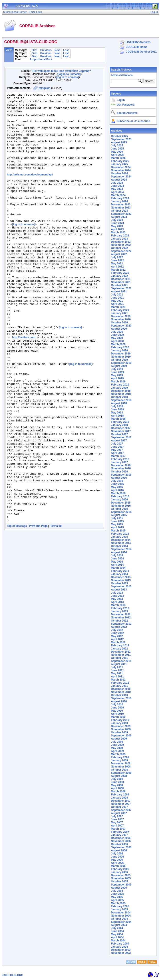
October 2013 (119, 583)
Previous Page (38, 611)
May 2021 (117, 301)
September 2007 (121, 810)
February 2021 (120, 310)
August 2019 (119, 366)
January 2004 (119, 947)
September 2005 (121, 885)
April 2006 (117, 863)
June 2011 (117, 670)
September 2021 (121, 288)
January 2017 (119, 462)
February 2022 (120, 273)
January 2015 (119, 537)
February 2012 (120, 645)
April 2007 (117, 826)
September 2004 (121, 922)
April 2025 (117, 155)
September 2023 (121, 214)
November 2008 (121, 767)
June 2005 (117, 894)
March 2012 (118, 642)
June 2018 (117, 409)
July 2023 (117, 220)
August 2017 (119, 441)
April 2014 (117, 565)
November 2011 (121, 655)
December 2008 (121, 764)
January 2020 (119, 350)
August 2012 (119, 627)
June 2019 (117, 372)
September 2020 (121, 326)
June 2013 (117, 596)
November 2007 (121, 804)
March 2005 (118, 903)
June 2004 (117, 931)
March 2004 (118, 941)
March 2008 (118, 791)
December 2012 (121, 614)
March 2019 (118, 382)
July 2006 (117, 854)
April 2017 (117, 453)
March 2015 (118, 531)
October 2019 (119, 360)
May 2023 (117, 226)
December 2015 (121, 503)
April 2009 (117, 751)
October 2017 (119, 434)
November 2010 (121, 692)
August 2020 (119, 329)
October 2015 (119, 509)
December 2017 (121, 428)
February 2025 (120, 161)
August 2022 (119, 254)
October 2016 (119, 472)
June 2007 (117, 819)
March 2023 (118, 232)
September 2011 (121, 661)
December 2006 (121, 838)
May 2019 (117, 375)
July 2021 (117, 295)
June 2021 (117, 298)
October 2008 (119, 770)
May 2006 (117, 860)
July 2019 (117, 369)
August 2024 (119, 180)
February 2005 (120, 906)
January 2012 (119, 649)
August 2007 (119, 813)
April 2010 (117, 714)
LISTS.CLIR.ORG (12, 975)
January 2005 (119, 909)
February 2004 (120, 944)
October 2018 (119, 397)
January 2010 (119, 723)
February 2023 (120, 236)
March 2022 (118, 270)
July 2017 (117, 444)
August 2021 (119, 291)
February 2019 (120, 385)
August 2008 (119, 776)
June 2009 (117, 745)
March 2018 (118, 419)
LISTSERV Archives (138, 42)
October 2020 (119, 323)
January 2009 (119, 760)
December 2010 (121, 689)
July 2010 (117, 704)
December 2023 (121, 205)
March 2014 (118, 568)
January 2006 (119, 872)
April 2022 (117, 267)
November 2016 (121, 468)
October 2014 (119, 546)
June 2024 (117, 186)
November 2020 (121, 319)
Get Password (126, 105)
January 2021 (119, 313)
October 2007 (119, 807)
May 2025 (117, 152)
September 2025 (121, 139)
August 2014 (119, 552)
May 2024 (117, 189)
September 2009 (121, 736)
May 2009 (117, 748)
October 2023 (119, 211)
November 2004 (121, 916)
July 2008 (117, 779)
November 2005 (121, 878)
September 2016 (121, 475)
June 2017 (117, 447)
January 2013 (119, 611)
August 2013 (119, 590)
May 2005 (117, 897)
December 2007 (121, 801)
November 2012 (121, 618)
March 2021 (118, 307)
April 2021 (117, 304)
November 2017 (121, 431)
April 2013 (117, 602)
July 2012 (117, 630)
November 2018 (121, 394)
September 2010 (121, 698)
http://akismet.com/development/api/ (30, 191)
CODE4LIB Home (136, 47)
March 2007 (118, 829)
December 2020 (121, 316)
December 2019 (121, 354)
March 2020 (118, 344)
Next (57, 50)
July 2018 (117, 406)
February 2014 (120, 571)
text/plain (45, 88)
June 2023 (117, 223)
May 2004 (117, 934)
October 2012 (119, 621)
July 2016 (117, 481)
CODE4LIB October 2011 (141, 52)
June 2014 (117, 559)
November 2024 (121, 170)
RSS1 (142, 962)
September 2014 (121, 549)
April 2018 (117, 416)
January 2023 (119, 239)
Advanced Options (122, 75)
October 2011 (119, 658)
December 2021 (121, 279)
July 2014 (117, 555)
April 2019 (117, 378)
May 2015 (117, 524)
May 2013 (117, 599)
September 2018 (121, 400)
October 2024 (119, 173)
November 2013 (121, 580)
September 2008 (121, 773)
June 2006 (117, 857)
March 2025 (118, 158)
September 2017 (121, 437)
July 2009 (117, 742)
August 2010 (119, 701)
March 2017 (118, 456)
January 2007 (119, 835)
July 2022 (117, 257)
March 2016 (118, 493)
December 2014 (121, 540)
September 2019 (121, 363)
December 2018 (121, 391)
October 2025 (119, 136)
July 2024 (117, 183)
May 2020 (117, 338)
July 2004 (117, 928)
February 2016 (120, 496)
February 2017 (120, 459)
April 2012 (117, 639)
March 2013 (118, 605)
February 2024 (120, 198)
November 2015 (121, 506)
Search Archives (121, 70)
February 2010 (120, 720)
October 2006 (119, 844)
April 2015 (117, 527)
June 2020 (117, 335)
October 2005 (119, 882)
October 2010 (119, 695)
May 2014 (117, 562)
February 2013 (120, 608)
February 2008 (120, 795)
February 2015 (120, 534)
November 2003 (121, 953)
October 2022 (119, 248)
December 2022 (121, 242)
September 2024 (121, 177)
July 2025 (117, 146)
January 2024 (119, 201)
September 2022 (121, 251)
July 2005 (117, 891)
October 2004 (119, 919)
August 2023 (119, 217)
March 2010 (118, 717)
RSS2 (152, 962)
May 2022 (117, 264)
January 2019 (119, 388)
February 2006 (120, 869)
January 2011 (119, 686)
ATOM (131, 962)
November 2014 (121, 543)
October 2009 (119, 732)
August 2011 (119, 664)
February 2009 (120, 757)
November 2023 (121, 208)
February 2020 (120, 347)
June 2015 (117, 521)
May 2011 (117, 673)
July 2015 (117, 518)
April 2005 (117, 900)
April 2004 (117, 937)
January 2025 (119, 164)
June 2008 (117, 782)
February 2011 (120, 683)
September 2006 (121, 847)
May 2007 (117, 823)
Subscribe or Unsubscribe (133, 121)
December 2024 (121, 167)
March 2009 (118, 754)
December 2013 (121, 577)
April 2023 (117, 229)
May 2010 (117, 711)
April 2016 (117, 490)
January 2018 (119, 425)
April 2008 (117, 788)
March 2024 (118, 195)
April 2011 (117, 677)
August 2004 (119, 925)
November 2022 (121, 245)
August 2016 (119, 478)
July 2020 (117, 332)
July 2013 (117, 593)
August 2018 (119, 403)
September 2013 (121, 586)
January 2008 (119, 798)
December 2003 (121, 950)
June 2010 (117, 708)
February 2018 (120, 422)
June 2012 (117, 633)
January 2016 (119, 500)
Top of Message (17, 611)
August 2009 (119, 739)
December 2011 (121, 652)
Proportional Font (41, 59)
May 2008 (117, 785)
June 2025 (117, 149)
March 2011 (118, 680)
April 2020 (117, 341)
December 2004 (121, 913)
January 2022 (119, 276)
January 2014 (119, 574)
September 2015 (121, 512)
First (34, 50)
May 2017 (117, 450)
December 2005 (121, 875)
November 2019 (121, 357)
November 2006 (121, 841)
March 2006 (118, 866)
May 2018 (117, 413)
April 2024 (117, 192)
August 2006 (119, 850)
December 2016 (121, 465)
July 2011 (117, 667)
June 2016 (117, 484)
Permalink (56, 611)
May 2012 (117, 636)
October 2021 (119, 285)
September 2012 (121, 624)
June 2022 (117, 260)
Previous (46, 50)
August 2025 (119, 142)
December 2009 (121, 726)
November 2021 (121, 282)
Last (66, 50)
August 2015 (119, 515)
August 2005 (119, 888)
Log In (121, 100)
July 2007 (117, 816)
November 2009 (121, 729)
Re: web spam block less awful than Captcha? (62, 71)
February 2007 (120, 832)
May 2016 (117, 487)
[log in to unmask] (69, 74)
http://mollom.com (24, 386)
